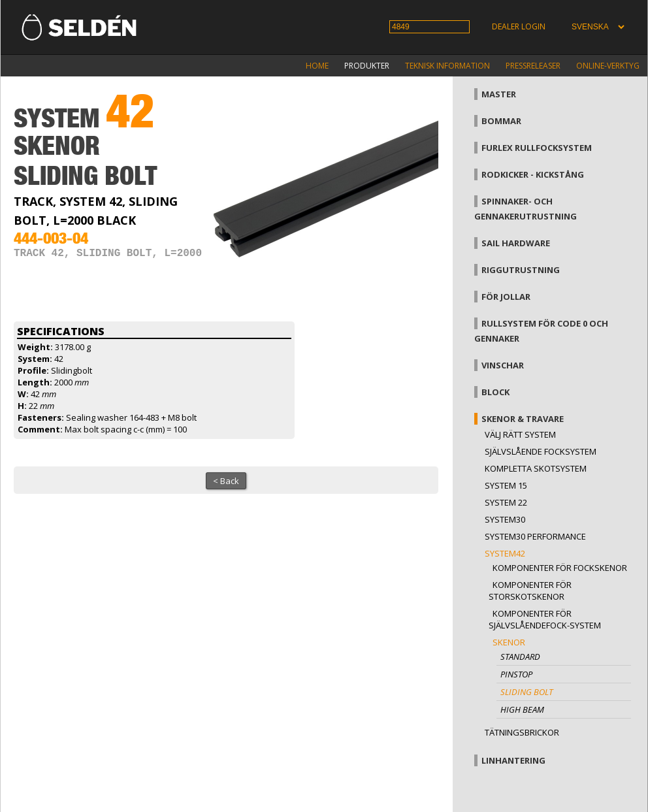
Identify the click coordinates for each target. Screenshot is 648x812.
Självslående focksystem (541, 451)
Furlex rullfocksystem (537, 148)
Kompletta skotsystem (536, 468)
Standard (520, 657)
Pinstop (516, 674)
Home (317, 66)
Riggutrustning (521, 270)
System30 (505, 519)
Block (495, 392)
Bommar (501, 121)
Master (499, 94)
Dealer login (519, 26)
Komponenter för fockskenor (560, 568)
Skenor (509, 642)
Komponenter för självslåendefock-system (545, 619)
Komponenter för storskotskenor (530, 591)
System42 (505, 553)
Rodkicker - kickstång (533, 174)
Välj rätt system (520, 434)
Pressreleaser (533, 66)
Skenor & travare (523, 419)
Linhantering (513, 760)
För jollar (506, 297)
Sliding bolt (526, 692)
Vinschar (503, 365)
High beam (522, 709)
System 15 (506, 485)
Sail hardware (516, 243)
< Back (226, 481)
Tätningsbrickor (522, 732)
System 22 (506, 502)
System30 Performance (535, 536)
